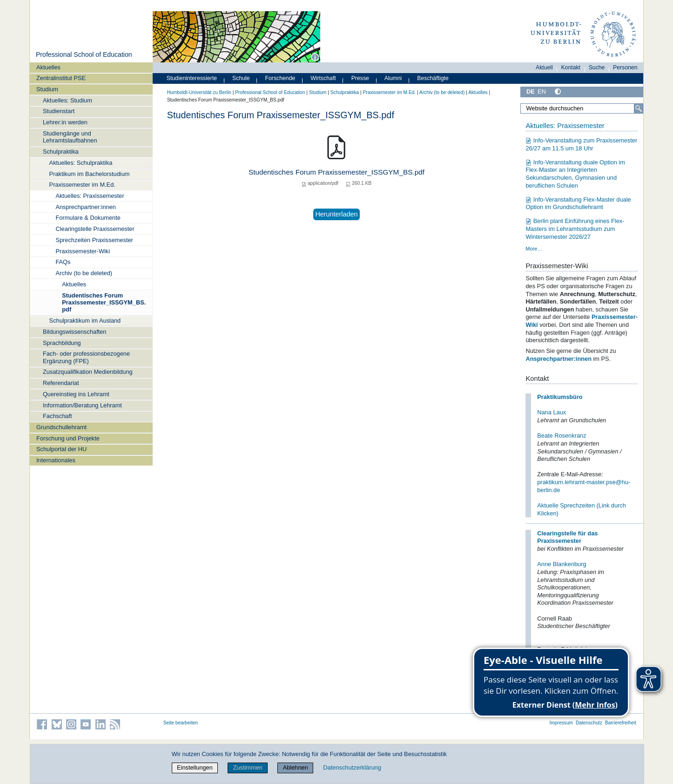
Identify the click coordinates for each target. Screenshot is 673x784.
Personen (625, 68)
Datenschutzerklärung (352, 767)
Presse (360, 78)
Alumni (393, 78)
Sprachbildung (62, 343)
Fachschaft (57, 416)
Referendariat (61, 383)
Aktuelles (48, 67)
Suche (597, 68)
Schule (241, 78)
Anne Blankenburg (562, 564)
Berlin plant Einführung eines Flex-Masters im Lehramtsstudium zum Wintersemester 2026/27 (575, 229)
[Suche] (639, 108)
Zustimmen (248, 767)
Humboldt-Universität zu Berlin (199, 92)
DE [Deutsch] (531, 91)
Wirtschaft (323, 78)
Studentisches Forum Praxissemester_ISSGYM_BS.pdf (104, 303)
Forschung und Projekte (68, 438)
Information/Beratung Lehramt (82, 405)
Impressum (561, 723)
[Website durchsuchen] (582, 108)
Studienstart (59, 111)
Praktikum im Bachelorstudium (90, 174)
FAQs (63, 262)
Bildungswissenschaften (75, 332)
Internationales (56, 460)
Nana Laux (552, 412)
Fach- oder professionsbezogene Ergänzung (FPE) (86, 357)
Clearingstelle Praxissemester (95, 229)
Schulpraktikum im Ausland (85, 321)
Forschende (280, 78)
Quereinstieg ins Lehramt (76, 394)
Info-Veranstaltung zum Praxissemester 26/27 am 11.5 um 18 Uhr (581, 144)
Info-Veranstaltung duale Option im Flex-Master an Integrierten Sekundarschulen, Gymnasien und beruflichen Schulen (575, 174)
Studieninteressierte (192, 78)
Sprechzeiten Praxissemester (94, 240)
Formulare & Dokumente (88, 218)
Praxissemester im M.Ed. (82, 185)
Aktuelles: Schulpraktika (81, 163)
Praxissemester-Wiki (83, 251)
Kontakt (571, 68)
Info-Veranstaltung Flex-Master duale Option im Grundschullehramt (578, 203)
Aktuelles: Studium (67, 100)
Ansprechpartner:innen (85, 207)
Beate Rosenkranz (562, 436)
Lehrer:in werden (65, 122)
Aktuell (544, 68)
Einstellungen (195, 767)
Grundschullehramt (61, 427)
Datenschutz (589, 723)
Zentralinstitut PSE (61, 78)
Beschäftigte (433, 78)
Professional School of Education (84, 54)
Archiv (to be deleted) (84, 273)
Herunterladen (336, 214)
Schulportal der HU (61, 449)
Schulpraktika (61, 152)
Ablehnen (296, 767)
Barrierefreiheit (621, 723)
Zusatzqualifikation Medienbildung (88, 372)
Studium (47, 89)
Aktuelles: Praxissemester (90, 196)
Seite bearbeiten (181, 723)
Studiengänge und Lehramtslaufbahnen (70, 137)
